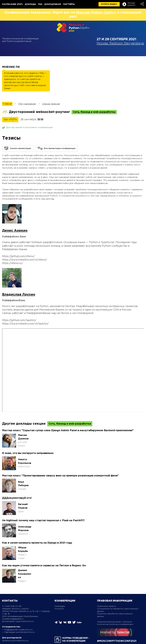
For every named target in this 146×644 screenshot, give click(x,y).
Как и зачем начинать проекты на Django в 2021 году (37, 543)
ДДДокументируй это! (17, 498)
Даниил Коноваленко (25, 574)
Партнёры (69, 4)
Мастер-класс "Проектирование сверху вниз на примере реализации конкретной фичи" (60, 476)
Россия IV (59, 609)
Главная (7, 104)
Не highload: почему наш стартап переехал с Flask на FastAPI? (43, 521)
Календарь (60, 606)
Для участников (27, 104)
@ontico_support (20, 609)
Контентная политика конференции (115, 624)
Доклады (30, 4)
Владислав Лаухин (19, 295)
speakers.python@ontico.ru (15, 641)
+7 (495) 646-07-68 (12, 606)
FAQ (40, 4)
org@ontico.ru (26, 630)
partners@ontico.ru (25, 632)
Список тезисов (51, 104)
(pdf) (20, 4)
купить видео (109, 4)
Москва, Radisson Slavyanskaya (120, 43)
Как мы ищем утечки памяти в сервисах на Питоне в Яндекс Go (44, 566)
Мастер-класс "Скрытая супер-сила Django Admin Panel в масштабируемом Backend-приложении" (68, 430)
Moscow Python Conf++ (96, 12)
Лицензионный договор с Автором (115, 622)
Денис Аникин (15, 231)
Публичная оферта (107, 606)
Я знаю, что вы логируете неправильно (28, 453)
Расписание (9, 4)
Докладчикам (53, 4)
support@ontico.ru (25, 621)
